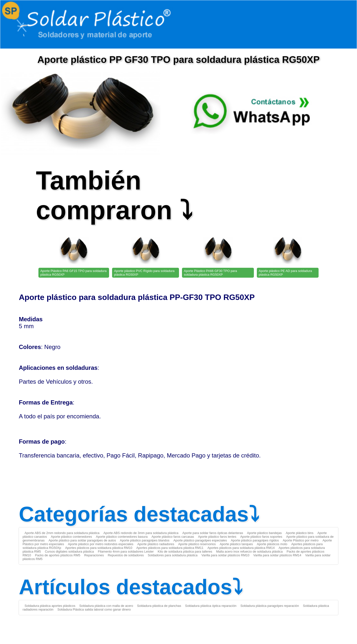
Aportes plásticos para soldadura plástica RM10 (99, 548)
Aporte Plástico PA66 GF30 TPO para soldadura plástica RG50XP (210, 273)
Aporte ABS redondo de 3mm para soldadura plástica (141, 533)
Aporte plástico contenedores (71, 537)
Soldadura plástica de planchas (159, 606)
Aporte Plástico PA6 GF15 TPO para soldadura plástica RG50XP (74, 273)
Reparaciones (94, 555)
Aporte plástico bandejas (264, 533)
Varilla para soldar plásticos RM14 (277, 555)
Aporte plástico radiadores (156, 544)
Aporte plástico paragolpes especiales (200, 540)
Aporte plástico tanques (236, 544)
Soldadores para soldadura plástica (173, 555)
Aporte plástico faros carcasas (173, 537)
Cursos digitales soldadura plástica (69, 551)
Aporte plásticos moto (272, 544)
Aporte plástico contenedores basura (122, 537)
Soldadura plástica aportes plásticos (50, 606)
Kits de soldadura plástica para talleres (185, 551)
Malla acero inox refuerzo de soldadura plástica (249, 551)
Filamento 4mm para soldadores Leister (126, 551)
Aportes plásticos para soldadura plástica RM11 (170, 548)
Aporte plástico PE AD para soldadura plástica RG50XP (285, 273)
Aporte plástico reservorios (197, 544)
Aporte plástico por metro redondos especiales (101, 544)
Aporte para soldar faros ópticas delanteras (213, 533)
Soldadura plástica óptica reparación (211, 606)
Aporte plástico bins (299, 533)
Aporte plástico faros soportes (261, 537)
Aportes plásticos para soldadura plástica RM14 (241, 548)
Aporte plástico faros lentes (217, 537)
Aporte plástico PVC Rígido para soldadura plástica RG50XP (144, 273)
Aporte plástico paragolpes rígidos (255, 540)
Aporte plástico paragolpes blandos (145, 540)
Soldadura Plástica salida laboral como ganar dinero (94, 609)
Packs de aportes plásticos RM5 (58, 555)
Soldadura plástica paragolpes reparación (270, 606)
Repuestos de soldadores (126, 555)
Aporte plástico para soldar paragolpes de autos (82, 540)
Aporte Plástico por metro (301, 540)
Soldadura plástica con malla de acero (106, 606)
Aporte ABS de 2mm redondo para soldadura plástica (62, 533)
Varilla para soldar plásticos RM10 (225, 555)
